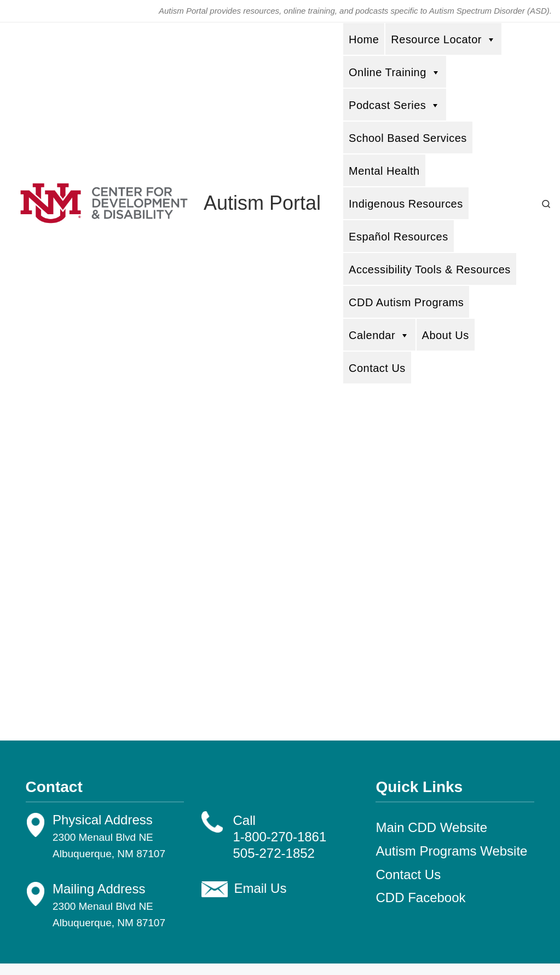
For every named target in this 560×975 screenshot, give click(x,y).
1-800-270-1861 (279, 837)
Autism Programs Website (451, 851)
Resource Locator (443, 39)
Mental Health (384, 171)
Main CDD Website (431, 827)
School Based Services (408, 138)
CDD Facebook (420, 897)
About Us (446, 335)
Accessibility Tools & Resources (430, 269)
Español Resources (399, 237)
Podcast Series (395, 105)
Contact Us (377, 368)
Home (364, 39)
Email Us (260, 888)
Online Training (395, 72)
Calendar (379, 335)
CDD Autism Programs (406, 302)
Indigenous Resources (406, 204)
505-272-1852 (273, 853)
